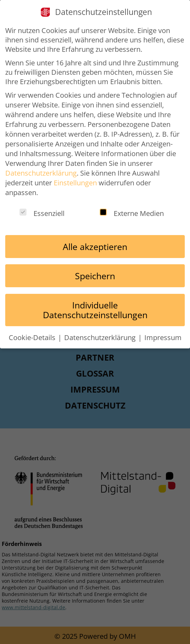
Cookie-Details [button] (33, 337)
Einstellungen (75, 183)
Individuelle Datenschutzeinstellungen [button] (95, 310)
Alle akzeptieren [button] (95, 247)
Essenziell (42, 213)
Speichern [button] (95, 276)
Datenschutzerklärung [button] (101, 337)
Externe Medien (132, 213)
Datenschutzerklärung (41, 173)
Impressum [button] (163, 337)
